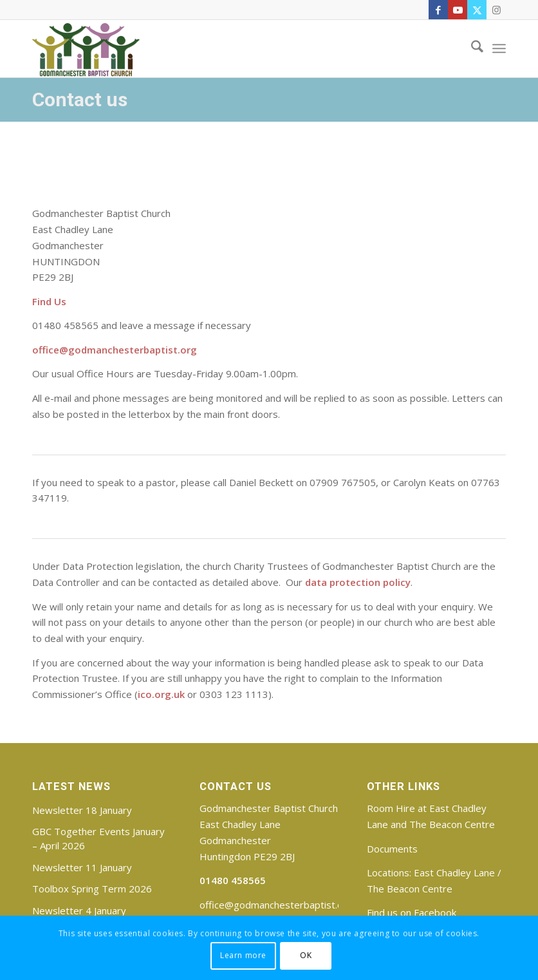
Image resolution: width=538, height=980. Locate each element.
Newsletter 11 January (82, 867)
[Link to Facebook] (438, 10)
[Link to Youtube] (458, 10)
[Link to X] (477, 10)
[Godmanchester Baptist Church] (86, 48)
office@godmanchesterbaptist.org (115, 350)
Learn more (243, 955)
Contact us (80, 99)
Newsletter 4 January (79, 910)
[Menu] (499, 48)
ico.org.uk (161, 694)
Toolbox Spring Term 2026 (92, 889)
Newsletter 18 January (82, 810)
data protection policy (357, 582)
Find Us (49, 301)
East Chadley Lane (454, 872)
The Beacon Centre (410, 889)
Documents (392, 849)
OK (306, 955)
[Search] (471, 48)
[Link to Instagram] (496, 10)
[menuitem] (471, 48)
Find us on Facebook (412, 912)
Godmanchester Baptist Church (269, 808)
